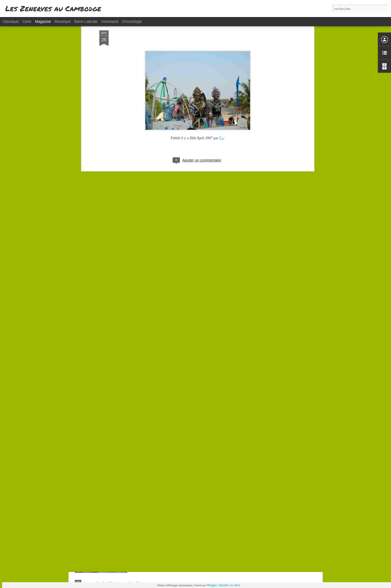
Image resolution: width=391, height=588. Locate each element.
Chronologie (132, 21)
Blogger (212, 585)
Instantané (110, 21)
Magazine (43, 21)
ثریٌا (222, 83)
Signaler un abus (229, 585)
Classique (11, 21)
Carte (27, 21)
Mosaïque (63, 21)
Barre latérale (86, 21)
